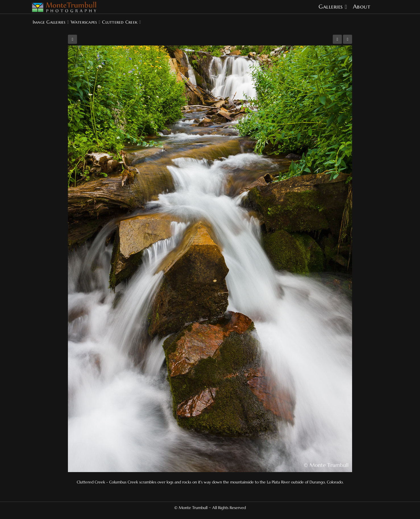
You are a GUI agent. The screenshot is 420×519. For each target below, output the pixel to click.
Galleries (331, 7)
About (362, 7)
